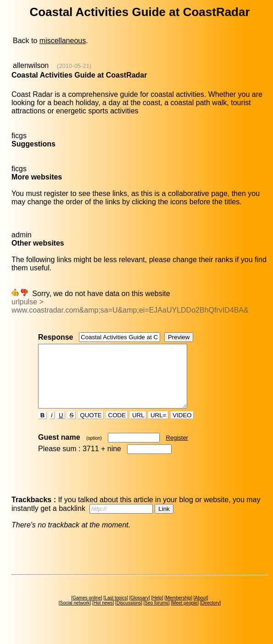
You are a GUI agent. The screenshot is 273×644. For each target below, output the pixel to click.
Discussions (129, 615)
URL (138, 428)
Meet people (185, 615)
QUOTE (91, 428)
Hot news (103, 615)
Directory (210, 615)
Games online (87, 610)
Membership (178, 610)
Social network (75, 615)
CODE (117, 428)
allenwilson (31, 65)
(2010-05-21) (74, 66)
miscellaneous (63, 41)
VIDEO (182, 428)
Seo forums (157, 615)
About (201, 610)
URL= (158, 428)
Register (177, 450)
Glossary (139, 610)
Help (157, 610)
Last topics (116, 610)
